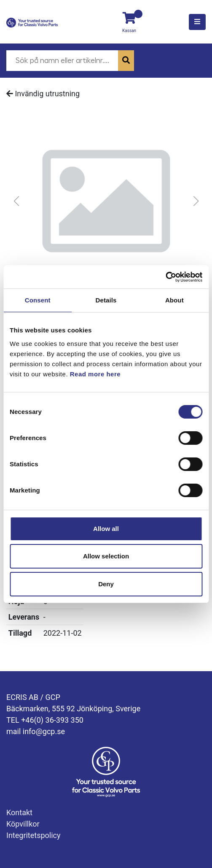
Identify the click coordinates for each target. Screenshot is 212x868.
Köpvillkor (23, 824)
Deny (106, 584)
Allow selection (106, 556)
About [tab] (174, 300)
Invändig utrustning (43, 94)
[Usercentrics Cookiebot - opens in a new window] (165, 277)
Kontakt (19, 812)
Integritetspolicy (34, 835)
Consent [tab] (38, 300)
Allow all (106, 529)
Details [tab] (106, 300)
